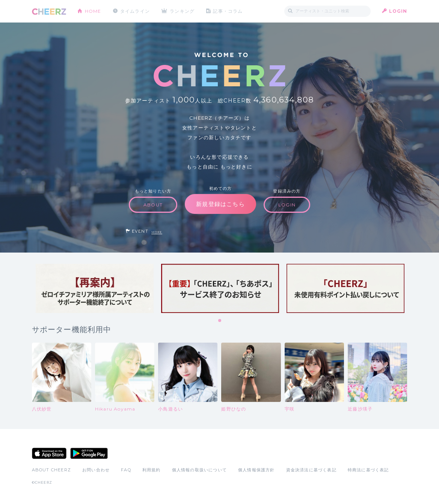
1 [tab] (220, 321)
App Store (49, 453)
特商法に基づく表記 (368, 470)
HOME (93, 11)
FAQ (126, 470)
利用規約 (152, 470)
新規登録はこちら (220, 204)
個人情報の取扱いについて (199, 470)
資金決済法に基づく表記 (311, 470)
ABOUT (153, 205)
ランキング (182, 11)
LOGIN (398, 11)
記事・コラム (228, 11)
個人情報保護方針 (256, 470)
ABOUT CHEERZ (51, 470)
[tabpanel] (95, 288)
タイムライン (135, 11)
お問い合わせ (96, 470)
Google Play (89, 453)
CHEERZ (49, 11)
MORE (157, 232)
